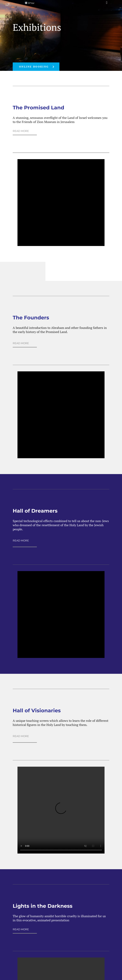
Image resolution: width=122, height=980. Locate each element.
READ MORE (21, 131)
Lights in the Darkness (43, 906)
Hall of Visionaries (37, 710)
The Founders (31, 318)
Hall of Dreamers (35, 511)
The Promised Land (38, 108)
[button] (107, 3)
